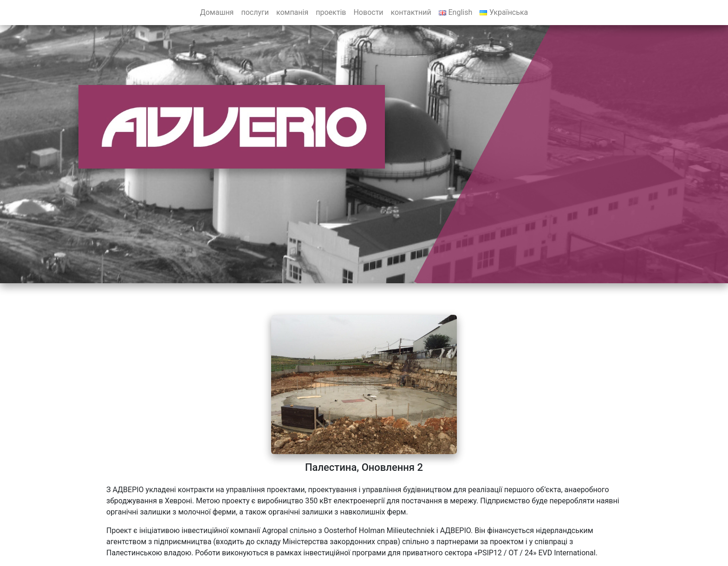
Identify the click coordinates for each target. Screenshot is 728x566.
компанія (292, 12)
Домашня (217, 12)
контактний (411, 12)
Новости (368, 12)
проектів (331, 12)
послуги (255, 12)
